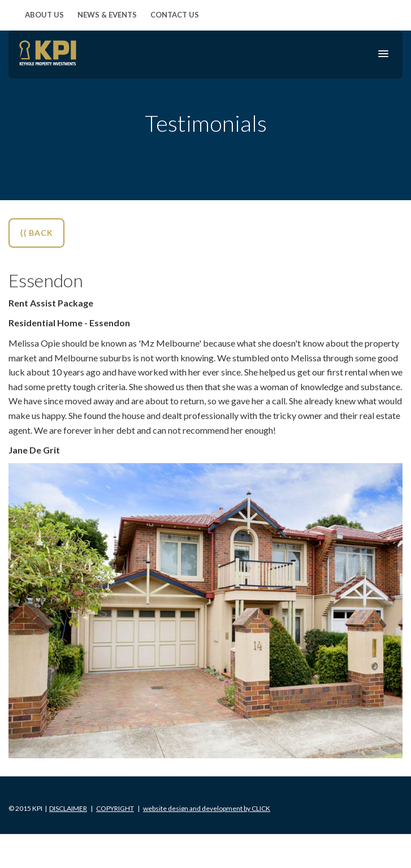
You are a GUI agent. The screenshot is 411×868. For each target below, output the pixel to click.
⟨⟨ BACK (36, 233)
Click (207, 808)
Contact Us (175, 15)
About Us (44, 15)
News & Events (107, 15)
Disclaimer (68, 808)
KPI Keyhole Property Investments (48, 53)
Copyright (115, 808)
